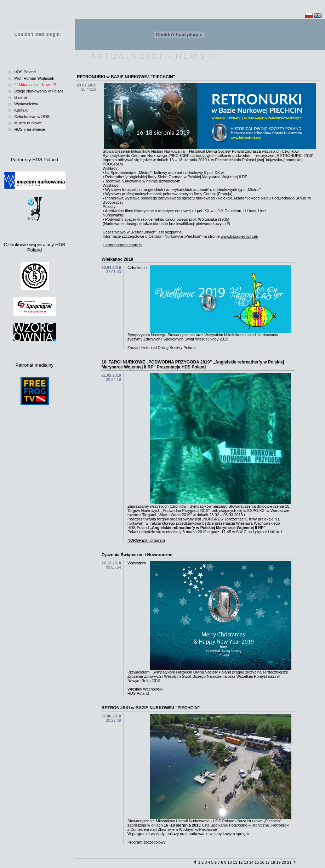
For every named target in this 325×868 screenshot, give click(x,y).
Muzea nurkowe (28, 123)
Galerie (20, 97)
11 (235, 862)
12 (240, 862)
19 (278, 862)
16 (262, 862)
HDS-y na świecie (30, 129)
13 (246, 862)
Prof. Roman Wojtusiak (34, 78)
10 (230, 862)
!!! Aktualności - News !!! (35, 85)
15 (257, 862)
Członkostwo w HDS (32, 117)
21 (289, 862)
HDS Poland (25, 72)
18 (273, 862)
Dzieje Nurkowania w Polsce (39, 91)
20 (284, 862)
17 (268, 862)
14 (251, 862)
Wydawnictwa (26, 104)
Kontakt (21, 110)
